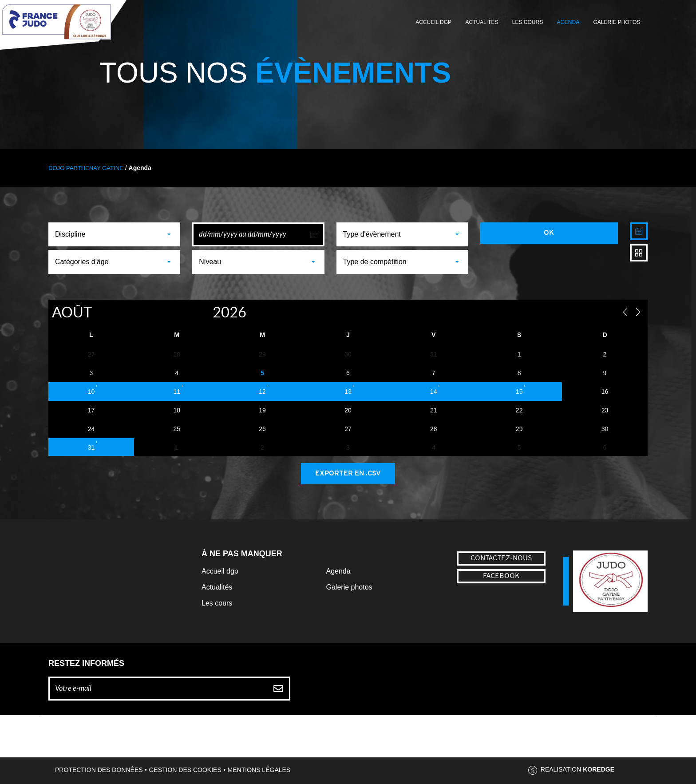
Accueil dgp (220, 571)
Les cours (528, 22)
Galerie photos (617, 22)
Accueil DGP (433, 22)
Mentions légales (259, 770)
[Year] (203, 312)
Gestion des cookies (185, 770)
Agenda (568, 22)
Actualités (482, 22)
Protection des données (99, 770)
